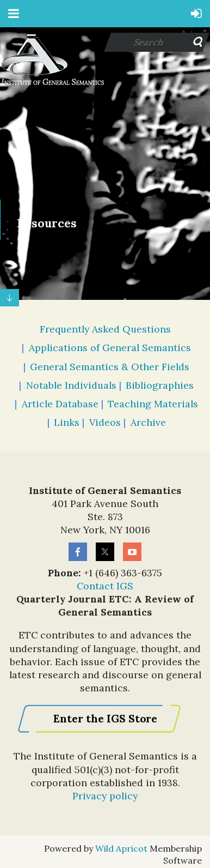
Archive (148, 422)
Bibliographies (160, 385)
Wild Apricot (121, 848)
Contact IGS (105, 586)
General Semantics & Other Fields (110, 367)
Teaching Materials (153, 404)
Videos (105, 422)
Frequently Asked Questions (105, 329)
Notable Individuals (71, 385)
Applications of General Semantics (110, 348)
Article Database (60, 404)
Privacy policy (105, 796)
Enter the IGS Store (105, 719)
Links (67, 422)
